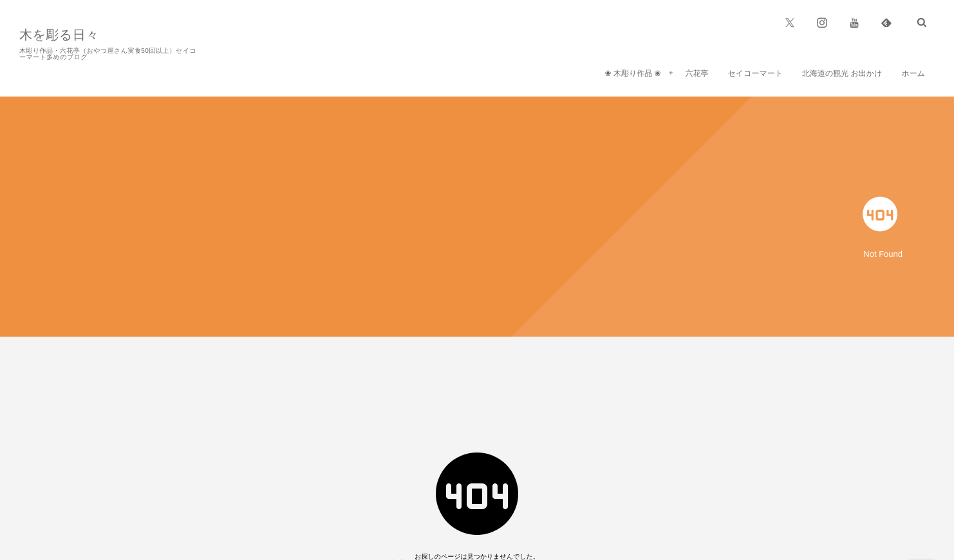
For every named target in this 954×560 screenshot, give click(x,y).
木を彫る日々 (59, 35)
